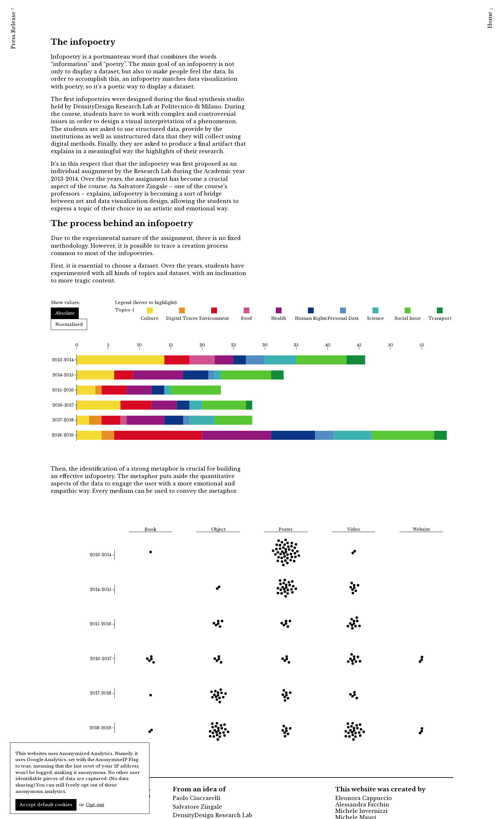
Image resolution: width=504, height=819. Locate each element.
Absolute (65, 313)
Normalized (69, 324)
